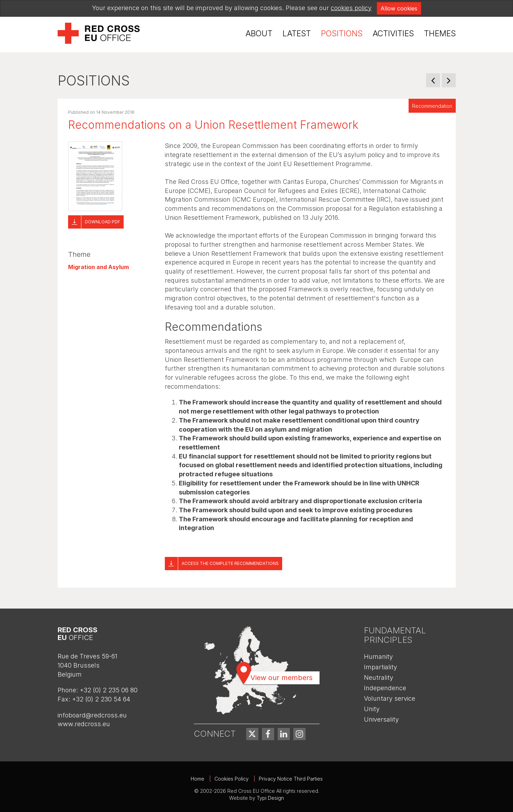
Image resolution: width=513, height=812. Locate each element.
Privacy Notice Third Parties (291, 779)
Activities (393, 33)
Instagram (299, 734)
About (259, 33)
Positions (342, 33)
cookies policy (351, 8)
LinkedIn (284, 734)
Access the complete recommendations (230, 563)
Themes (440, 33)
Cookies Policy (232, 779)
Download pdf (102, 222)
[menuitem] (259, 34)
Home (197, 779)
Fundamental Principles (395, 635)
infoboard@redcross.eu (92, 715)
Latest (297, 33)
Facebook (268, 734)
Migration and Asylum (98, 267)
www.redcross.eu (84, 724)
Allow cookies (399, 8)
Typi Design (270, 798)
